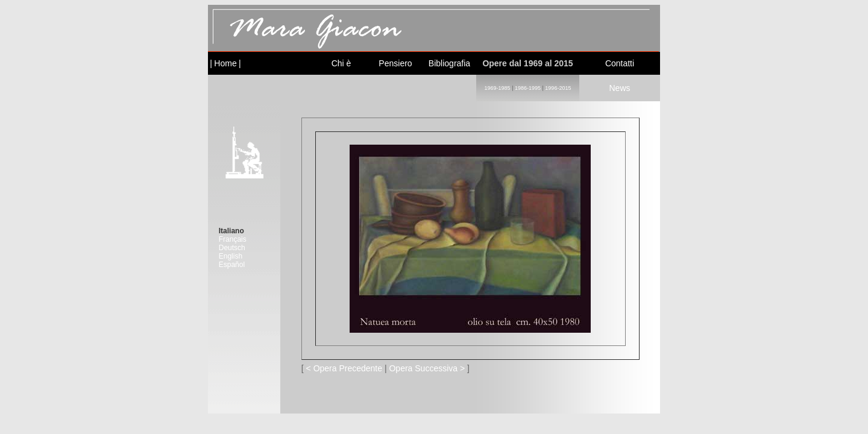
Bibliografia (449, 63)
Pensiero (395, 63)
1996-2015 (558, 88)
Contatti (620, 63)
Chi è (341, 63)
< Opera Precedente (344, 368)
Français (233, 239)
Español (232, 265)
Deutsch (232, 248)
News (619, 88)
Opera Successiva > (427, 368)
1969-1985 (498, 88)
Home (225, 63)
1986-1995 (528, 88)
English (231, 256)
